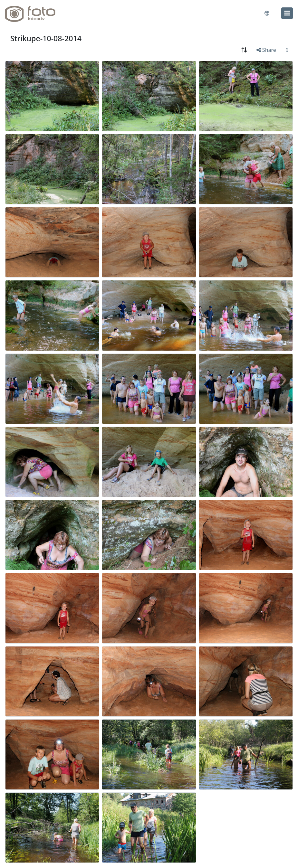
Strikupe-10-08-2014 (46, 38)
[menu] (287, 13)
